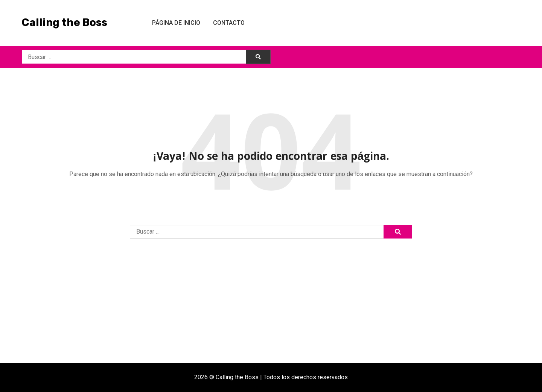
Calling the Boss (65, 22)
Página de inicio (176, 23)
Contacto (229, 23)
